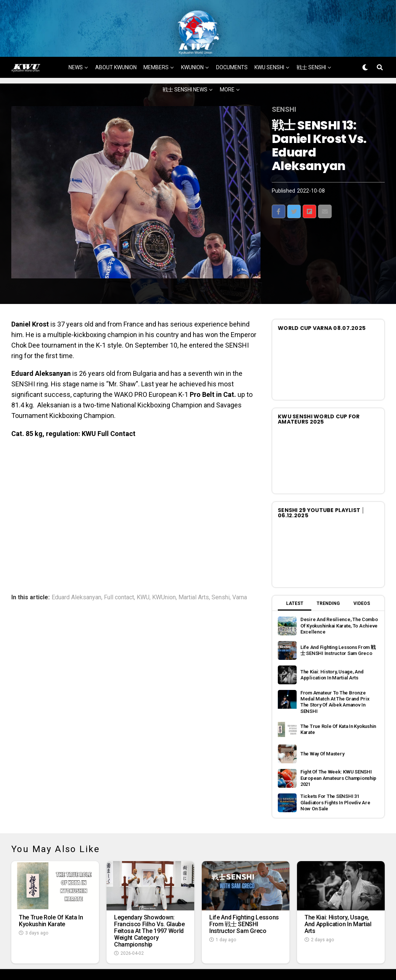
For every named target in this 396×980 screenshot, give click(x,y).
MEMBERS (156, 38)
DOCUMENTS (232, 38)
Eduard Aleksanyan (76, 568)
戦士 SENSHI (311, 38)
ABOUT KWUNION (116, 38)
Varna (240, 568)
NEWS (76, 38)
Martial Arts (194, 568)
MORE (227, 61)
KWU (143, 568)
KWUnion (164, 568)
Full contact (119, 568)
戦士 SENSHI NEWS (185, 61)
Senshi (221, 568)
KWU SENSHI (269, 38)
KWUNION (192, 38)
